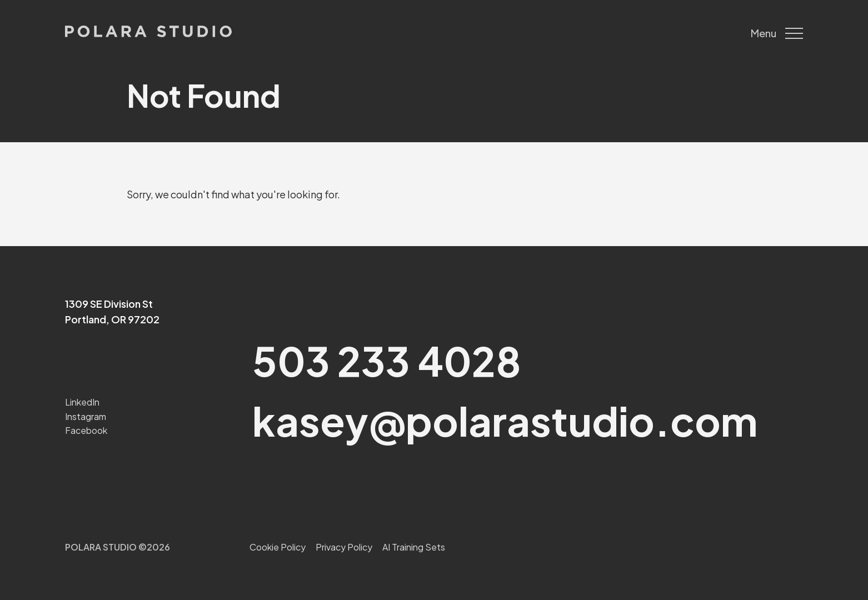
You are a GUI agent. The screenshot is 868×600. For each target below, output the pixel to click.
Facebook (86, 430)
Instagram (86, 416)
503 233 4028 (387, 360)
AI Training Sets (414, 547)
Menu (777, 33)
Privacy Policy (344, 547)
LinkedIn (82, 402)
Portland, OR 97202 (112, 319)
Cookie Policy (278, 547)
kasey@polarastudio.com (505, 420)
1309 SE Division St (109, 304)
